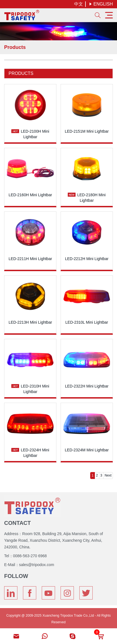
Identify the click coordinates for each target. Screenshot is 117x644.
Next (108, 475)
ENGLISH (101, 4)
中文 (79, 4)
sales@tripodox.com (37, 563)
